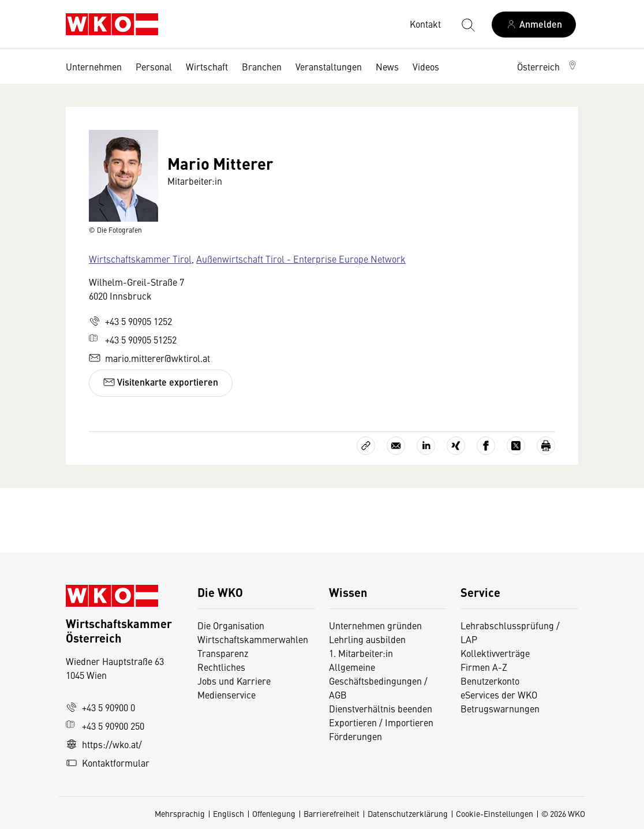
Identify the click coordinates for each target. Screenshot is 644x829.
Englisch (229, 813)
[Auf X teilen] (516, 446)
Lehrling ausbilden (367, 639)
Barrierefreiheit (332, 813)
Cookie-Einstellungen (495, 813)
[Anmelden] (534, 25)
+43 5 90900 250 (105, 726)
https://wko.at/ (104, 744)
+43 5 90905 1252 (130, 321)
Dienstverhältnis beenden (381, 708)
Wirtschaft (207, 66)
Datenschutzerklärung (408, 813)
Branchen (262, 66)
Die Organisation (231, 625)
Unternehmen (94, 66)
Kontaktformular (108, 763)
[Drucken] (546, 446)
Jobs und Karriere (234, 681)
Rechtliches (221, 667)
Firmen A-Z (484, 667)
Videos (426, 66)
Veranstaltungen (329, 66)
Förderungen (355, 736)
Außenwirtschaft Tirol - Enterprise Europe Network (301, 259)
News (387, 66)
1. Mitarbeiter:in (361, 653)
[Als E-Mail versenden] (396, 446)
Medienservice (226, 694)
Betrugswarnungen (501, 708)
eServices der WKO (499, 694)
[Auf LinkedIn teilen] (426, 446)
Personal (154, 66)
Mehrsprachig (180, 813)
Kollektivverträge (495, 653)
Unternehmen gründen (375, 625)
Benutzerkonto (490, 681)
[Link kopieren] (366, 446)
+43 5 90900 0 (100, 707)
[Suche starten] (467, 24)
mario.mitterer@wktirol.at (149, 358)
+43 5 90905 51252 (133, 339)
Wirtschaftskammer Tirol (140, 259)
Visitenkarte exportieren (161, 382)
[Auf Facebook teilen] (486, 446)
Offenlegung (274, 813)
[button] (548, 66)
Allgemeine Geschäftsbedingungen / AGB (378, 681)
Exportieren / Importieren (381, 722)
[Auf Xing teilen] (456, 446)
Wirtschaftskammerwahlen (253, 639)
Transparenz (223, 653)
